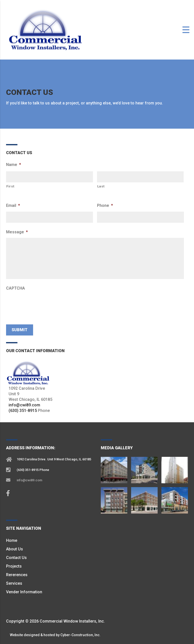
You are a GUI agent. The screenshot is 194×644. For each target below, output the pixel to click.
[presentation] (44, 304)
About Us (15, 549)
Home (12, 540)
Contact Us (16, 558)
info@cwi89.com (24, 405)
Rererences (17, 575)
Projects (14, 566)
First (10, 186)
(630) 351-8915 (23, 411)
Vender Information (24, 592)
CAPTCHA (16, 288)
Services (14, 583)
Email (13, 205)
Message (17, 232)
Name (14, 165)
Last (101, 186)
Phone (105, 205)
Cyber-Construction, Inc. (80, 635)
